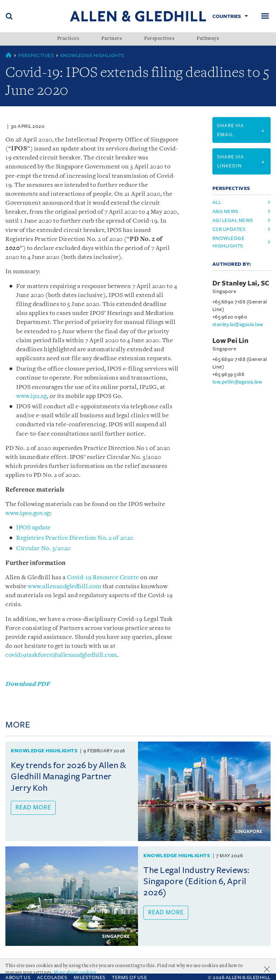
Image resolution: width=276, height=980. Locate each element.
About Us (18, 970)
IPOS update (33, 528)
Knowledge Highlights (92, 55)
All (217, 202)
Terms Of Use (129, 970)
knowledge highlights (229, 242)
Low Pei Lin (231, 341)
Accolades (52, 970)
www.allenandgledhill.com (65, 587)
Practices (68, 39)
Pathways (208, 39)
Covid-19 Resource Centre (103, 578)
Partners (112, 39)
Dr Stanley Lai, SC (241, 283)
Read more (33, 808)
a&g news (226, 211)
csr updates (229, 229)
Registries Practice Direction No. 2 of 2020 (75, 538)
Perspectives (159, 39)
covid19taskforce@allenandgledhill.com (61, 655)
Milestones (90, 970)
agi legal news (233, 220)
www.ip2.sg (31, 396)
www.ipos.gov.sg (28, 513)
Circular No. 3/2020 (43, 549)
